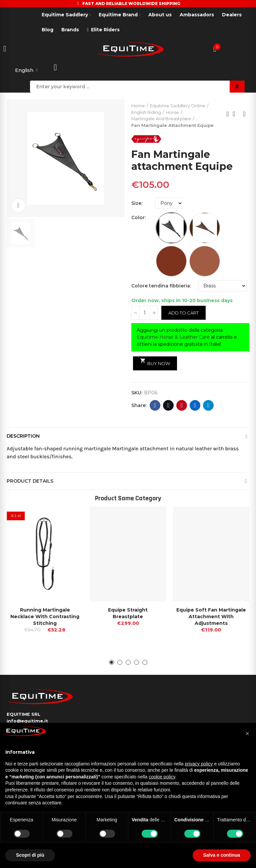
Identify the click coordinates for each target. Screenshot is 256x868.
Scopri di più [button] (30, 855)
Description (23, 437)
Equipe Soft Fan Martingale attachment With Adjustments (211, 617)
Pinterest (182, 406)
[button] (111, 663)
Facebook (155, 406)
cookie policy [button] (162, 777)
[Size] (169, 204)
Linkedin (195, 406)
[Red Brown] (171, 262)
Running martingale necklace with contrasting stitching (45, 617)
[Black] (171, 228)
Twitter (168, 406)
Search (237, 87)
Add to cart (183, 313)
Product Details (30, 482)
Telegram (208, 406)
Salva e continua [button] (222, 855)
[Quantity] (145, 313)
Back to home (236, 115)
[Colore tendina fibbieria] (222, 286)
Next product (244, 115)
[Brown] (205, 228)
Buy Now (155, 363)
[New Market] (205, 262)
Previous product (228, 115)
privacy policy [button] (199, 764)
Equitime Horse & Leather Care (173, 338)
